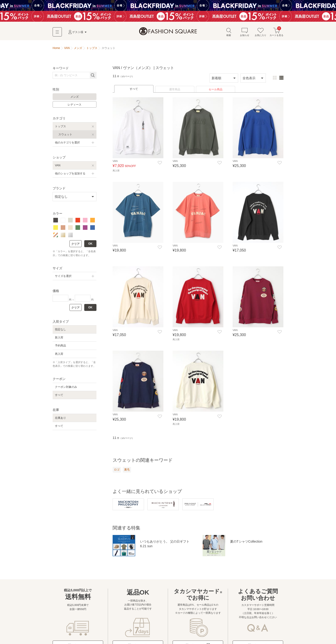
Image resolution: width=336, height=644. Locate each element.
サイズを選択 (63, 276)
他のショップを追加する (70, 173)
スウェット (65, 134)
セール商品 (216, 89)
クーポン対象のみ (66, 387)
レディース (75, 105)
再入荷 (59, 354)
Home (56, 48)
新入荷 (59, 337)
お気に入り (261, 32)
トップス (60, 126)
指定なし (60, 329)
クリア (75, 244)
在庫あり (60, 418)
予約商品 (60, 346)
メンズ (75, 97)
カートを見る (276, 32)
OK (90, 244)
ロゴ (117, 470)
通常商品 (175, 89)
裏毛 (127, 470)
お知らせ (245, 32)
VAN (58, 165)
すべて (134, 89)
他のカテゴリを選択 (67, 143)
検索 (229, 32)
